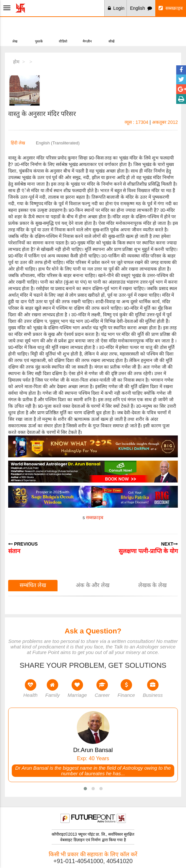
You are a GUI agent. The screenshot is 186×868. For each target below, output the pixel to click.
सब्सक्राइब (171, 8)
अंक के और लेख (93, 585)
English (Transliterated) (58, 143)
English (141, 8)
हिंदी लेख (18, 143)
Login (116, 8)
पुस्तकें (39, 31)
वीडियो (63, 31)
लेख (15, 31)
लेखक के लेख (152, 585)
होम (16, 62)
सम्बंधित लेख (33, 585)
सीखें (111, 31)
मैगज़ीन (87, 31)
